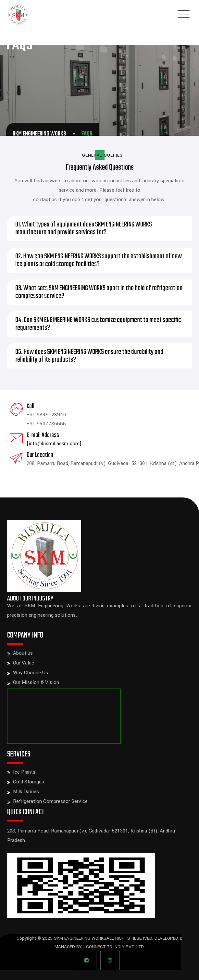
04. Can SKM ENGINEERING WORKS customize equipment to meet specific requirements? (98, 324)
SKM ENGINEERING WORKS (80, 938)
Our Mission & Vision (36, 682)
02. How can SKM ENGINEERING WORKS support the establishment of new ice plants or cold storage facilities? (99, 260)
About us (23, 653)
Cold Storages (29, 782)
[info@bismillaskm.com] (54, 444)
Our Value (24, 663)
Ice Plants (24, 772)
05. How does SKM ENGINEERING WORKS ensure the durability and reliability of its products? (89, 356)
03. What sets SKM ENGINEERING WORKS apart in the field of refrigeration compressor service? (99, 292)
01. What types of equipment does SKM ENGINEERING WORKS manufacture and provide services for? (84, 228)
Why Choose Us (31, 673)
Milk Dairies (26, 792)
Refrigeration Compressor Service (50, 801)
